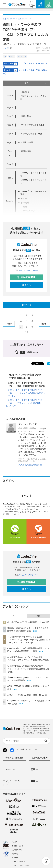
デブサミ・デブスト (12, 783)
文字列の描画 (27, 142)
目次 (36, 83)
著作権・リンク (18, 846)
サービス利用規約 (19, 862)
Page (10, 95)
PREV (8, 324)
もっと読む (11, 406)
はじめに (25, 92)
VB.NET (12, 56)
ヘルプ (14, 842)
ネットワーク (22, 56)
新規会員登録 (26, 277)
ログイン (26, 285)
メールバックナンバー (27, 270)
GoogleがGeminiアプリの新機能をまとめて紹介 (29, 622)
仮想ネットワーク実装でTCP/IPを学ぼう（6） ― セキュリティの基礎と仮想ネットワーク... (27, 393)
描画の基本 (26, 116)
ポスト (37, 364)
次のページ (27, 305)
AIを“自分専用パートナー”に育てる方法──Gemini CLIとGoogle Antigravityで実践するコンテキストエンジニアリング (29, 640)
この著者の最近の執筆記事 (30, 465)
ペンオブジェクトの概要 (32, 134)
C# (5, 56)
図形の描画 (26, 151)
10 (27, 332)
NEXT (45, 324)
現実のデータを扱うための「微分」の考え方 (27, 695)
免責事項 (15, 854)
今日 (15, 616)
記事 (35, 770)
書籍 (35, 782)
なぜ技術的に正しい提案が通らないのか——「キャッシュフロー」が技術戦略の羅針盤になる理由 (28, 669)
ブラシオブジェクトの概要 (33, 125)
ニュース (9, 770)
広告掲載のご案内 (40, 758)
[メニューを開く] (4, 4)
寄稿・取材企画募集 (14, 758)
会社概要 (15, 858)
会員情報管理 (17, 850)
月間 (38, 616)
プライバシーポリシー (20, 865)
